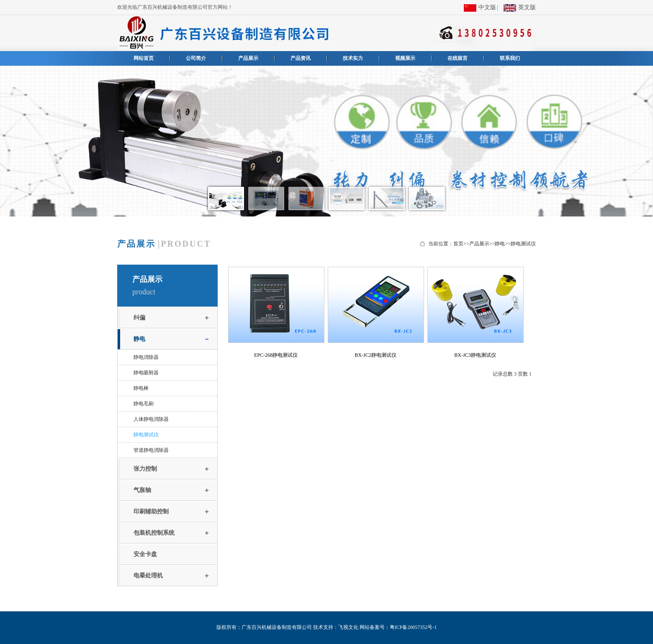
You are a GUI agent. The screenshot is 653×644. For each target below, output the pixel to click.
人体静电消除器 (151, 419)
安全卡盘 (145, 554)
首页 (458, 244)
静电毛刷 (144, 404)
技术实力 (353, 58)
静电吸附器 (146, 373)
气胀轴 (142, 490)
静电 (500, 244)
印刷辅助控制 (151, 511)
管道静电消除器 (151, 450)
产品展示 (248, 58)
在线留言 (458, 58)
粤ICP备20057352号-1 (413, 627)
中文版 (480, 8)
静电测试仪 (523, 244)
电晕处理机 (148, 576)
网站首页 (144, 58)
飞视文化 (348, 627)
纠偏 (139, 318)
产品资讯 (301, 58)
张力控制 (145, 469)
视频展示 (405, 58)
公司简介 (196, 58)
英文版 (520, 8)
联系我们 (510, 58)
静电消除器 (146, 357)
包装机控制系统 (154, 533)
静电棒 (141, 388)
